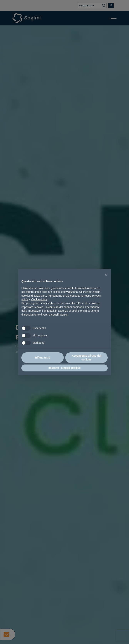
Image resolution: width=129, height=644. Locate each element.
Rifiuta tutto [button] (43, 358)
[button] (106, 275)
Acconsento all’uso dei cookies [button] (86, 358)
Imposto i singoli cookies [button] (64, 368)
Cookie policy (39, 299)
